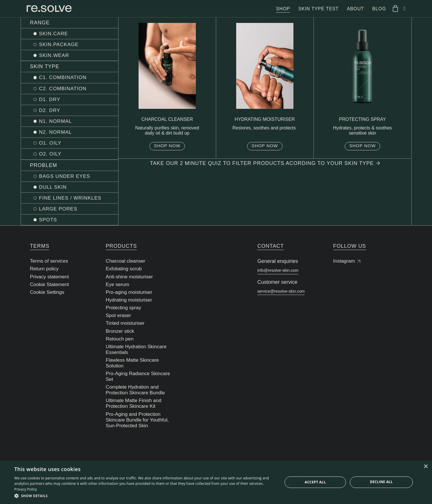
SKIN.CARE (56, 34)
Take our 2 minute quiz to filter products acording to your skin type (265, 166)
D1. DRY (52, 101)
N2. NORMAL (58, 134)
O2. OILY (52, 157)
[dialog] (216, 482)
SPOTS (50, 224)
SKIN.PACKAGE (61, 45)
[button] (144, 496)
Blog (379, 9)
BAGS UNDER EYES (67, 179)
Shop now (167, 148)
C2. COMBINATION (66, 90)
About (356, 9)
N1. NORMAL (58, 123)
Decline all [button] (381, 482)
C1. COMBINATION (66, 78)
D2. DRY (52, 112)
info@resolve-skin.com (283, 275)
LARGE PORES (61, 212)
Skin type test (318, 9)
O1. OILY (52, 145)
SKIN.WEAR (56, 56)
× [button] (426, 467)
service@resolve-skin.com (287, 297)
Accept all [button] (315, 482)
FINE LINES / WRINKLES (73, 201)
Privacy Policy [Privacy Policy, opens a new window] (26, 489)
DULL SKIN (55, 190)
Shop (283, 9)
